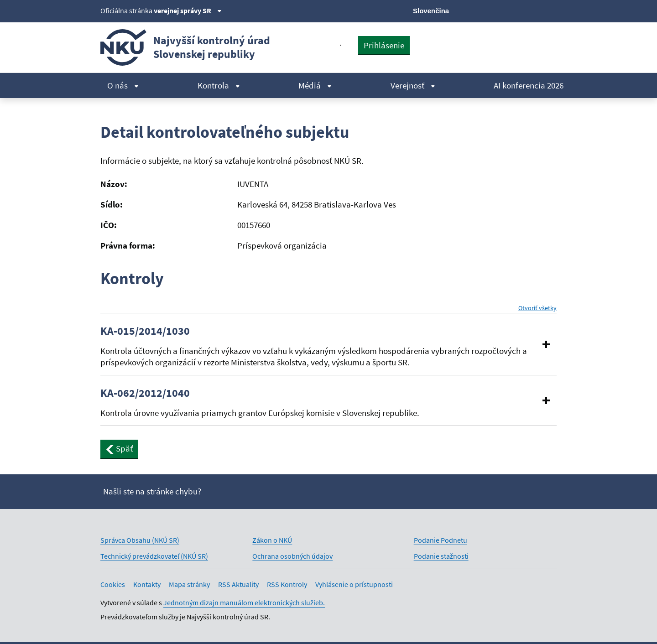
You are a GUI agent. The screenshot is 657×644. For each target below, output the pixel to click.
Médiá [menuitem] (315, 85)
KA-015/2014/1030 (145, 331)
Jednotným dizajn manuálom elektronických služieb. (244, 602)
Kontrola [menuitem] (219, 85)
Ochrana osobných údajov (292, 556)
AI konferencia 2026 (529, 85)
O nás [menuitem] (123, 85)
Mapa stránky (189, 584)
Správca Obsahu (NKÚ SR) (140, 540)
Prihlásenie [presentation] (384, 45)
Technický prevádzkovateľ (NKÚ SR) (154, 556)
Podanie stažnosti (441, 556)
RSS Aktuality (238, 584)
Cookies (113, 584)
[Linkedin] (535, 10)
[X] (489, 10)
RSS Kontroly (287, 584)
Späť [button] (119, 448)
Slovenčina (431, 11)
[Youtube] (520, 10)
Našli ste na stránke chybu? (152, 491)
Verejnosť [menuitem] (413, 85)
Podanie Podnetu (441, 540)
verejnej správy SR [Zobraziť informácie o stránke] (188, 10)
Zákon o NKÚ (272, 540)
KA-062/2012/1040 (145, 393)
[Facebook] (505, 10)
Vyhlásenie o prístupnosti (354, 584)
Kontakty (147, 584)
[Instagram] (551, 10)
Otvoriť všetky (537, 308)
